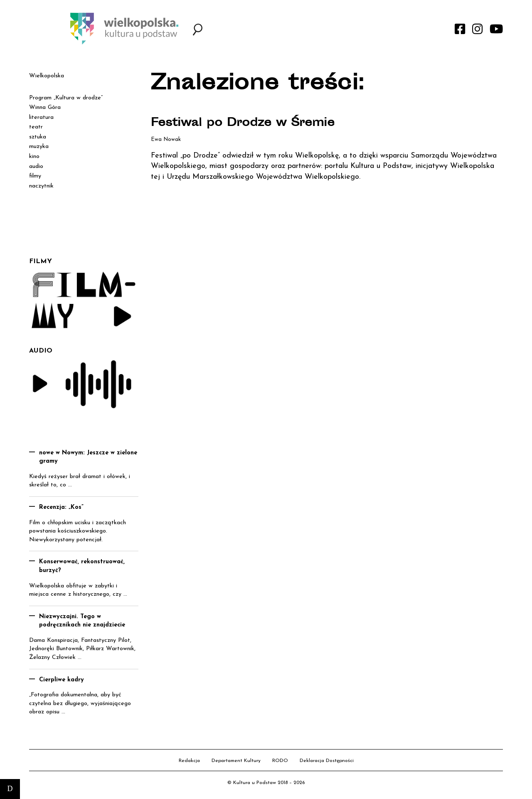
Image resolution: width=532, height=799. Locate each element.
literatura (41, 117)
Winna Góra (45, 107)
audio (36, 166)
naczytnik (41, 186)
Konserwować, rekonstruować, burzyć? (82, 566)
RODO (280, 761)
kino (34, 157)
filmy (35, 176)
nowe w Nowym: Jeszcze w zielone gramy (88, 457)
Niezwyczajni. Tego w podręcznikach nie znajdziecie (82, 621)
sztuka (38, 137)
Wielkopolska (47, 76)
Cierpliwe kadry (62, 680)
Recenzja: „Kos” (61, 507)
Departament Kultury (236, 761)
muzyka (39, 147)
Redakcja (189, 761)
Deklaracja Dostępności (327, 761)
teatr (36, 127)
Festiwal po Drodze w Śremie (246, 123)
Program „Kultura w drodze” (66, 98)
